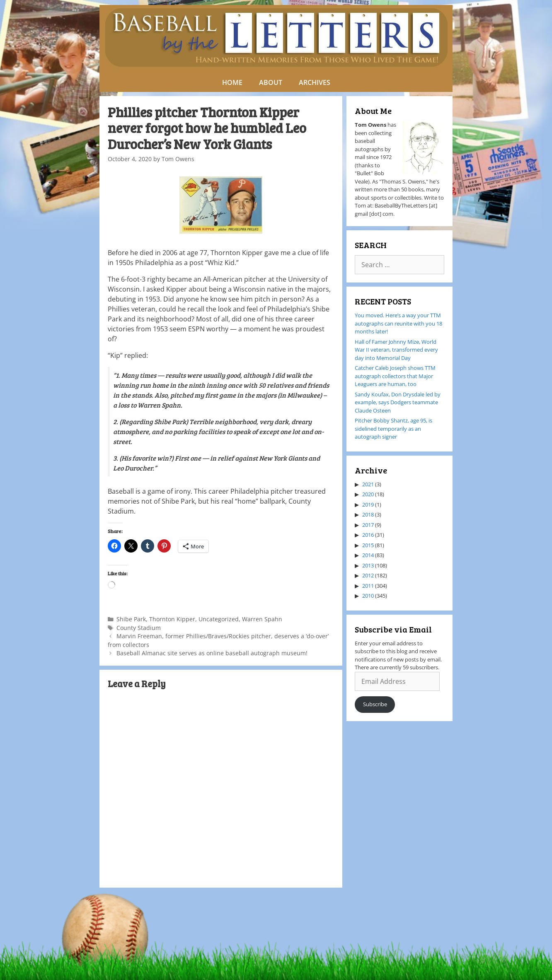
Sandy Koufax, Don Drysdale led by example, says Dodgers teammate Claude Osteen (398, 402)
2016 (368, 535)
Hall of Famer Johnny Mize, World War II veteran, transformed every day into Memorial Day (396, 350)
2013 (368, 565)
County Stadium (139, 628)
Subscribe (375, 704)
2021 (368, 484)
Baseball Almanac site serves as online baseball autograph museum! (212, 653)
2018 (368, 514)
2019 (368, 504)
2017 (368, 525)
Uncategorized (219, 619)
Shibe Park (131, 619)
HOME (232, 82)
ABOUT (271, 82)
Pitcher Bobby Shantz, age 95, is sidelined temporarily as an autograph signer (393, 428)
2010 (368, 596)
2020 (368, 494)
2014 (368, 555)
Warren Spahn (262, 619)
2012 (368, 575)
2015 (368, 545)
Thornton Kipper (172, 619)
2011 (368, 586)
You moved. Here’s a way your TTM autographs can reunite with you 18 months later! (398, 323)
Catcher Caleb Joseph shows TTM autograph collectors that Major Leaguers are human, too (395, 376)
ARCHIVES (315, 82)
